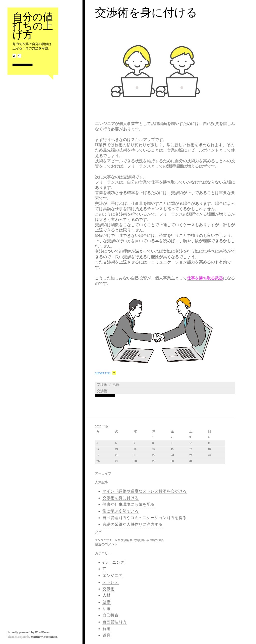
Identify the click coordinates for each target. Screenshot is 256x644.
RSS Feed (14, 56)
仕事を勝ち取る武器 (205, 278)
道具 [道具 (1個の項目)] (161, 540)
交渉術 (102, 384)
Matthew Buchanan (44, 637)
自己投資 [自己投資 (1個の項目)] (135, 540)
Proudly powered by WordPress (28, 632)
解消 (106, 629)
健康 (106, 602)
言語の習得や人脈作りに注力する (132, 525)
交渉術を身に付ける (146, 13)
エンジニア (112, 576)
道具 (106, 635)
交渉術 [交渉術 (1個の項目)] (125, 540)
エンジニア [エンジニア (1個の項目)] (102, 540)
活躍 (116, 384)
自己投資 (110, 615)
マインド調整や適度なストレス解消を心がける (144, 491)
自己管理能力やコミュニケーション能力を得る (144, 518)
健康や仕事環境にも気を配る (128, 505)
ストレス (110, 582)
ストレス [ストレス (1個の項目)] (115, 540)
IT (104, 569)
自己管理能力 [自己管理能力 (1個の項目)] (149, 540)
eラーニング (113, 562)
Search (19, 56)
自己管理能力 (114, 622)
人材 (106, 595)
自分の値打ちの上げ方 (33, 26)
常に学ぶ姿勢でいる (120, 511)
